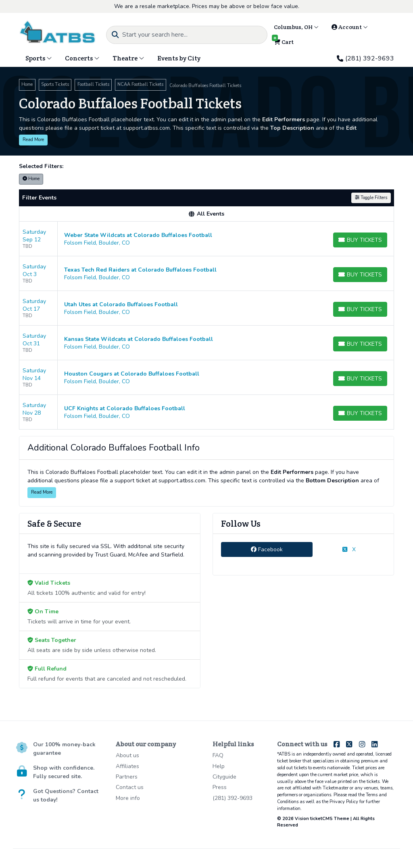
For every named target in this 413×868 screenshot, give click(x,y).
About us (127, 755)
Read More (33, 140)
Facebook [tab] (267, 549)
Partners (127, 777)
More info (128, 798)
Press (220, 787)
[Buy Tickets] (360, 240)
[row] (206, 239)
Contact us (130, 787)
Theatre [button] (128, 58)
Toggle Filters (371, 198)
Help (219, 766)
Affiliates (127, 766)
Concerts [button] (82, 58)
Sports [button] (39, 58)
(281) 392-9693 (365, 58)
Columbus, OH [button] (296, 27)
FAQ (218, 755)
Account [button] (350, 27)
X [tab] (349, 549)
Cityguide (224, 777)
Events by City (179, 58)
